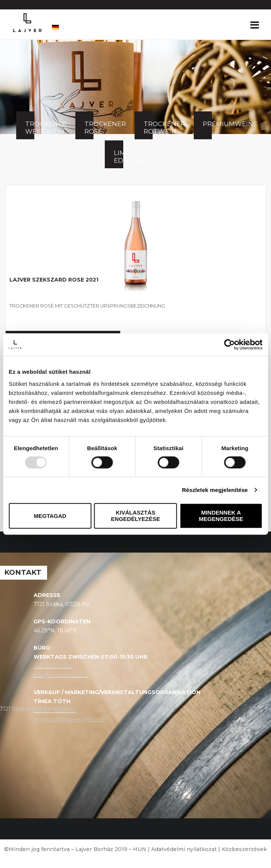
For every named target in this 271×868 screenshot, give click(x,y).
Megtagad (50, 516)
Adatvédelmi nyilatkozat (184, 849)
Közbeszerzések (244, 849)
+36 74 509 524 (53, 666)
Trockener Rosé (89, 128)
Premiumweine (207, 124)
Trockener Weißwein (30, 128)
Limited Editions (118, 157)
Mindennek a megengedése (221, 516)
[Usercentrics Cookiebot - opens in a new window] (229, 344)
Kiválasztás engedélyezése (135, 516)
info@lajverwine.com (61, 675)
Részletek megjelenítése (215, 490)
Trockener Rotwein (148, 128)
